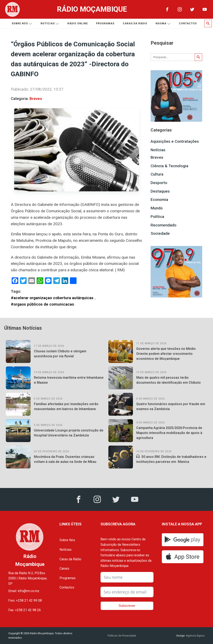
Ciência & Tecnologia (169, 166)
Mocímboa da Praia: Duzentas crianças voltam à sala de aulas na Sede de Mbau (65, 459)
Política (157, 217)
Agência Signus (195, 636)
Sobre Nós (67, 540)
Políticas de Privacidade (122, 636)
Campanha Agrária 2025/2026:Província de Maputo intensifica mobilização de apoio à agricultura (169, 433)
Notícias (50, 24)
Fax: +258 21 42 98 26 (25, 610)
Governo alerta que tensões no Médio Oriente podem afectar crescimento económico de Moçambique (166, 354)
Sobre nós (22, 24)
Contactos (188, 23)
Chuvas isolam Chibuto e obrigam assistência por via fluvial (60, 354)
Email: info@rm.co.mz (24, 591)
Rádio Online (78, 23)
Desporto (159, 183)
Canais (64, 568)
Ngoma (163, 24)
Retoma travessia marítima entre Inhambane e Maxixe (69, 380)
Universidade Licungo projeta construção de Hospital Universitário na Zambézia (69, 433)
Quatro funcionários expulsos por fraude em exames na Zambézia (171, 406)
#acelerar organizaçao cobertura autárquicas (52, 298)
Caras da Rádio (135, 23)
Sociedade (160, 233)
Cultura (157, 174)
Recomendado (163, 225)
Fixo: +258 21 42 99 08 (25, 600)
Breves (36, 99)
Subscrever (127, 606)
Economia (159, 200)
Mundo (157, 208)
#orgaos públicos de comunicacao (42, 304)
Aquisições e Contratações (175, 141)
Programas (105, 23)
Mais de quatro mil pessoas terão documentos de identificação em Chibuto (168, 380)
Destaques (160, 191)
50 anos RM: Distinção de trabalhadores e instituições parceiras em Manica (171, 459)
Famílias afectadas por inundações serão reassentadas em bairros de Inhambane (66, 406)
